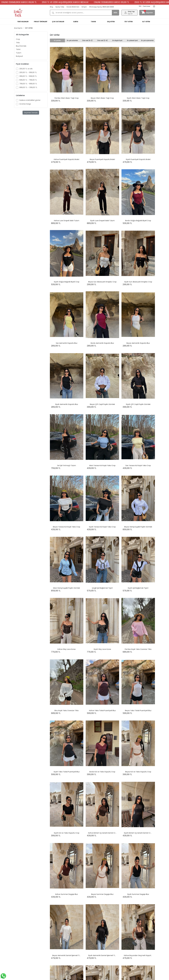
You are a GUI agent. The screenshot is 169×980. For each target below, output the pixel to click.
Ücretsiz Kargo (25, 104)
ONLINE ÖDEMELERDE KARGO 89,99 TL (87, 2)
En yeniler (57, 40)
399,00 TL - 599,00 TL (28, 76)
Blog (51, 7)
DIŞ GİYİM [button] (111, 22)
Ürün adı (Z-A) (102, 40)
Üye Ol (130, 14)
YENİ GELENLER (23, 22)
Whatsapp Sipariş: (102, 7)
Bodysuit (19, 56)
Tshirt (18, 49)
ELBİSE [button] (76, 22)
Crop (18, 39)
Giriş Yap (131, 12)
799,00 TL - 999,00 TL (28, 84)
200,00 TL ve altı (26, 69)
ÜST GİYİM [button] (129, 22)
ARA (115, 13)
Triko (18, 43)
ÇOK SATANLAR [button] (58, 22)
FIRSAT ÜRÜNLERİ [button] (41, 22)
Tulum (19, 53)
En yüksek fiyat (132, 40)
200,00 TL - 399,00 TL (28, 72)
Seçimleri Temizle (31, 113)
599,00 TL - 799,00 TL (28, 80)
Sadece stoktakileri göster (30, 100)
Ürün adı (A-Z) (87, 40)
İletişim (84, 7)
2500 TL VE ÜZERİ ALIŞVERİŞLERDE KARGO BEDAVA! (40, 2)
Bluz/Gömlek (21, 46)
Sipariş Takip (60, 7)
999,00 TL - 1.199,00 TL (28, 87)
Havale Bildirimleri (73, 7)
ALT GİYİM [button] (146, 22)
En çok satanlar (72, 40)
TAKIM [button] (93, 22)
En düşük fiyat (117, 40)
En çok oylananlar (147, 40)
